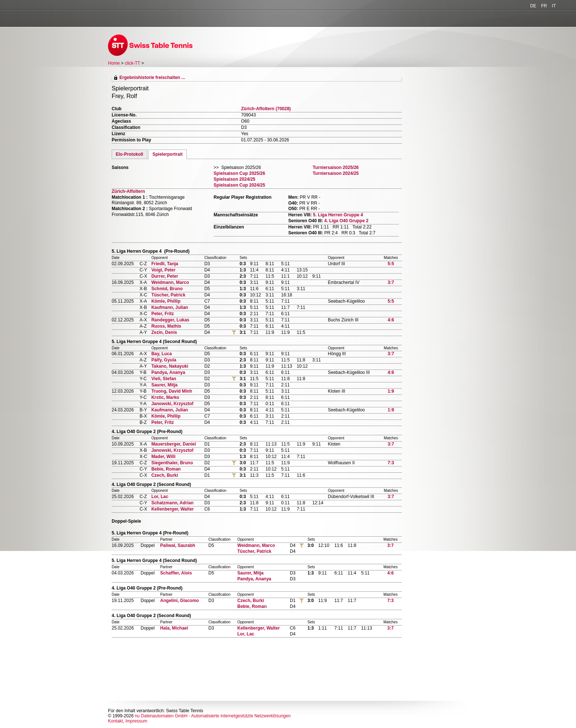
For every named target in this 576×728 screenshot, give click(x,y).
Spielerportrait (168, 154)
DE (533, 6)
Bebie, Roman (166, 469)
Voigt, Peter (163, 270)
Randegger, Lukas (170, 320)
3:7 (391, 282)
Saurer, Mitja (164, 385)
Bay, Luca (162, 354)
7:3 (391, 463)
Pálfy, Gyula (164, 360)
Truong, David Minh (172, 391)
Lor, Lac (160, 497)
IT (554, 6)
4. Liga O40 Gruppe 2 (346, 221)
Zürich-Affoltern (128, 191)
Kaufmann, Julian (170, 307)
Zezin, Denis (164, 332)
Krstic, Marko (165, 397)
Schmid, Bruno (167, 289)
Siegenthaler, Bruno (172, 463)
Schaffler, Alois (176, 573)
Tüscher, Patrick (168, 295)
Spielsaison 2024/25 (235, 179)
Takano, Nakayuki (170, 366)
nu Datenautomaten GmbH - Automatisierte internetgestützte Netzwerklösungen (213, 716)
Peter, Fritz (163, 314)
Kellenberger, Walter (173, 509)
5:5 (391, 264)
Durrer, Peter (165, 276)
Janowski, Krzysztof (172, 404)
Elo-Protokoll (129, 154)
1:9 (391, 391)
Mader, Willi (163, 457)
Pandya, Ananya (168, 372)
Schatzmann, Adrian (172, 503)
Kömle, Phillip (166, 301)
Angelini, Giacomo (179, 601)
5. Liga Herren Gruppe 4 (338, 215)
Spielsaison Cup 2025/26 (240, 173)
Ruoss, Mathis (166, 326)
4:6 (391, 320)
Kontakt (116, 721)
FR (544, 6)
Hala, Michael (174, 628)
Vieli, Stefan (164, 379)
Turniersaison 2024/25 (336, 173)
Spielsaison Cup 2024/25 (240, 185)
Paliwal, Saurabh (178, 545)
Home (114, 63)
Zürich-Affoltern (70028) (266, 109)
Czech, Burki (165, 475)
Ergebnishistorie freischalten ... (152, 78)
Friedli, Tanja (165, 264)
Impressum (136, 721)
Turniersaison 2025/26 (336, 167)
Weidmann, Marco (170, 282)
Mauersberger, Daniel (174, 444)
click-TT (133, 63)
